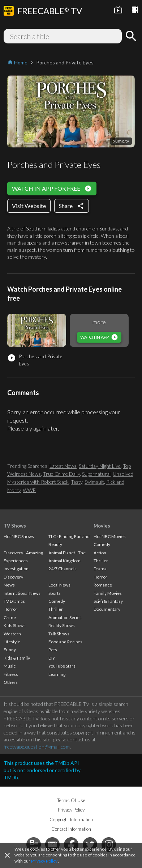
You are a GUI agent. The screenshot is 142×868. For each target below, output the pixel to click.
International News (22, 593)
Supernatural (96, 474)
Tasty (77, 482)
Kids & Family (17, 658)
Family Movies (108, 593)
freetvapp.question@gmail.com (37, 747)
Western (12, 634)
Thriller (56, 609)
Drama (100, 569)
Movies (102, 526)
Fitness (11, 674)
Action (100, 553)
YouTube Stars (62, 666)
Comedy (57, 601)
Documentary (107, 609)
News (9, 585)
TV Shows (15, 526)
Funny (10, 650)
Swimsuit (94, 482)
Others (11, 682)
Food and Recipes (65, 642)
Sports (55, 593)
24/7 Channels (63, 569)
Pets (53, 650)
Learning (57, 674)
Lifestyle (12, 642)
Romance (103, 585)
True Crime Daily (61, 474)
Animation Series (65, 617)
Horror (10, 609)
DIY (52, 658)
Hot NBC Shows (19, 536)
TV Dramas (14, 601)
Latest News (63, 466)
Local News (59, 585)
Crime (10, 617)
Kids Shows (15, 625)
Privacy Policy (44, 861)
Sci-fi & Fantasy (108, 601)
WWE (29, 490)
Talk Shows (59, 634)
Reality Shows (62, 625)
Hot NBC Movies (110, 536)
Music (10, 666)
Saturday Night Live (100, 466)
